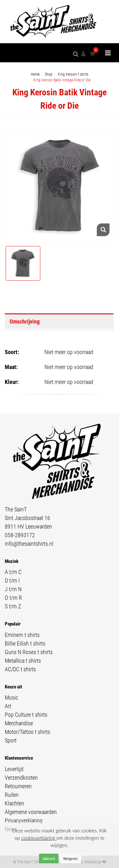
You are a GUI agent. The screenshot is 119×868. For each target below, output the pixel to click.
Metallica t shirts (23, 660)
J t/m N (13, 589)
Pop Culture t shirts (26, 714)
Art (8, 706)
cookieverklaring (39, 838)
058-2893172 (20, 535)
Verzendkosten (21, 777)
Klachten (14, 803)
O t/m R (13, 598)
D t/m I (12, 580)
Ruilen (12, 795)
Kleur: (12, 382)
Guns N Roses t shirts (29, 652)
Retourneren (18, 786)
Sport (11, 740)
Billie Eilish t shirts (25, 643)
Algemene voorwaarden (31, 812)
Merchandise (19, 723)
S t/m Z (13, 606)
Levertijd (14, 769)
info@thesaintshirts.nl (29, 543)
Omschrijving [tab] (25, 321)
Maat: (11, 367)
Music (11, 697)
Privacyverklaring (24, 820)
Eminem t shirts (22, 635)
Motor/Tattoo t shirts (27, 732)
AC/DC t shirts (20, 669)
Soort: (12, 352)
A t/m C (13, 572)
